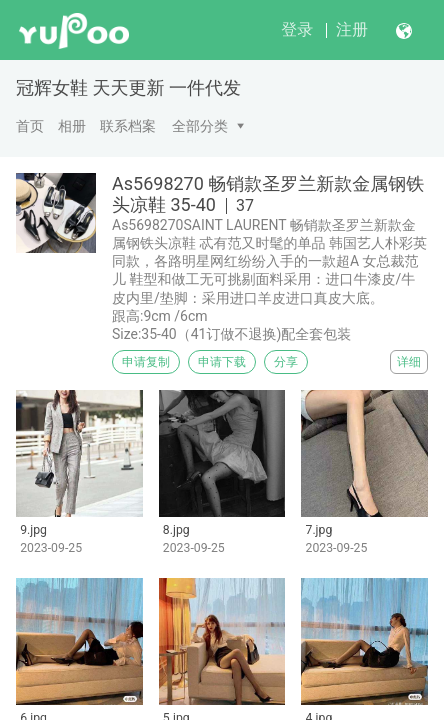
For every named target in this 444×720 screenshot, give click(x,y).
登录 (297, 29)
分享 (286, 362)
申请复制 (146, 362)
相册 (72, 126)
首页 (30, 126)
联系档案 (128, 126)
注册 (352, 29)
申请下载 (222, 362)
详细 (409, 362)
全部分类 (200, 126)
